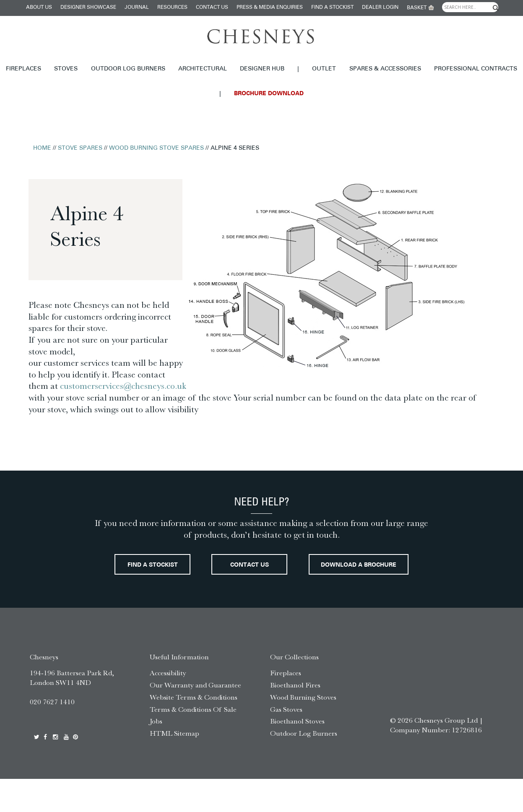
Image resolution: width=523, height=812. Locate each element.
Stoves (66, 69)
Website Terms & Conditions (194, 730)
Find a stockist (332, 8)
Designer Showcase (88, 8)
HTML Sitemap (174, 766)
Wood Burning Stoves (303, 730)
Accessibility (168, 706)
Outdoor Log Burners (128, 69)
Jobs (156, 755)
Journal (137, 8)
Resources (172, 8)
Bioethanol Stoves (297, 755)
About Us (39, 8)
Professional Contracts (476, 69)
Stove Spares (80, 148)
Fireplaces (23, 69)
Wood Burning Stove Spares (156, 148)
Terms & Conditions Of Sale (193, 742)
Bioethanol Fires (295, 718)
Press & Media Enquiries (270, 8)
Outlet (324, 69)
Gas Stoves (286, 742)
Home (42, 148)
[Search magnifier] (495, 8)
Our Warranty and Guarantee (195, 718)
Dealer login (380, 8)
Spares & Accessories (385, 69)
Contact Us (212, 8)
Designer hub (262, 69)
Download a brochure (261, 597)
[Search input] (470, 7)
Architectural (203, 69)
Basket (417, 8)
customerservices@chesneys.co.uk (123, 386)
